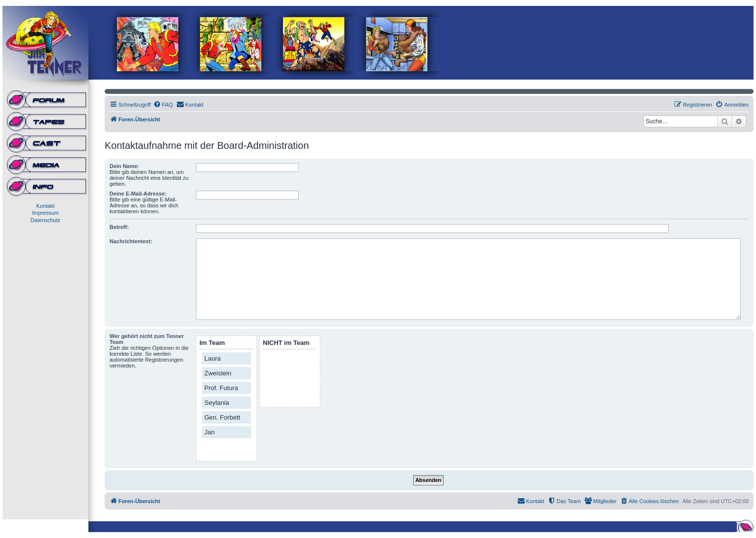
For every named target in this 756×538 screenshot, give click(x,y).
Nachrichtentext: (131, 241)
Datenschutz (45, 220)
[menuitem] (163, 105)
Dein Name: (125, 166)
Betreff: (119, 227)
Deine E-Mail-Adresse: (138, 194)
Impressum (45, 213)
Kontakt (45, 206)
